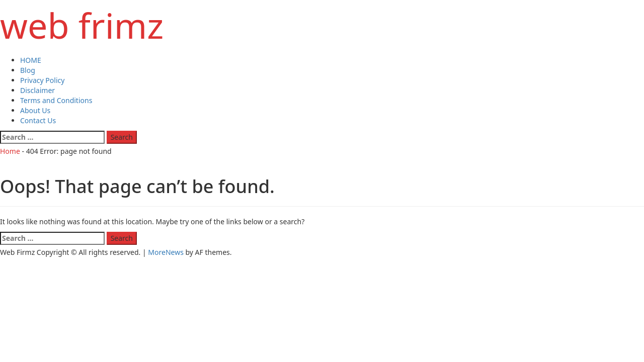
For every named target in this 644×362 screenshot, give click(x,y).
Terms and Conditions (56, 100)
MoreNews (166, 252)
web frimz (82, 25)
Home (10, 151)
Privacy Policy (42, 80)
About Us (35, 110)
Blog (28, 70)
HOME (31, 60)
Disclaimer (37, 90)
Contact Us (38, 120)
